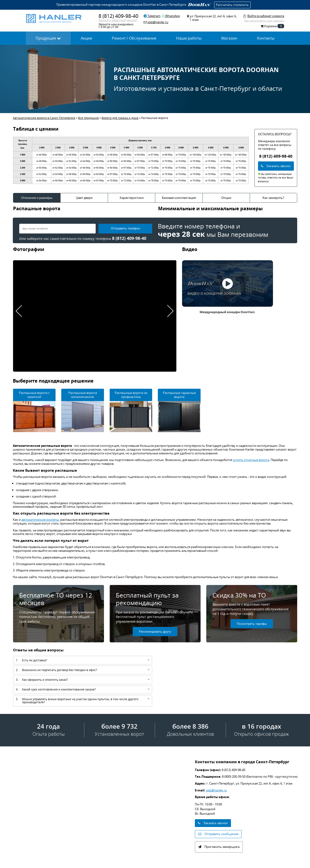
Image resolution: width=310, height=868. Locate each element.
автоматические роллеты (40, 520)
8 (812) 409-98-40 (118, 16)
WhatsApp (171, 16)
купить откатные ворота (251, 460)
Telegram (152, 16)
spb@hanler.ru (216, 790)
